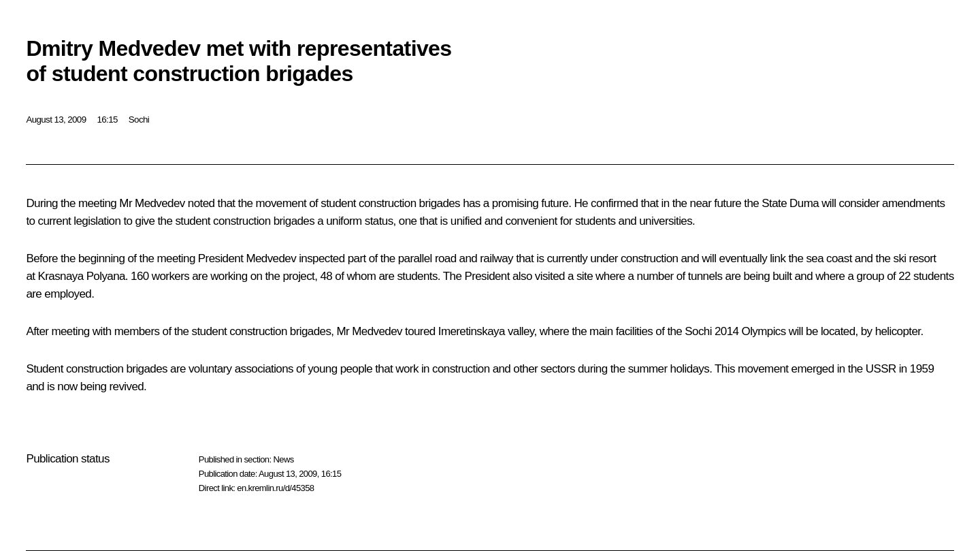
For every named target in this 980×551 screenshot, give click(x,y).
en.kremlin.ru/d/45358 (275, 488)
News (283, 459)
